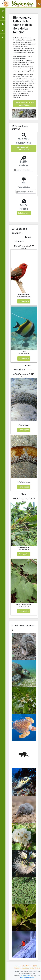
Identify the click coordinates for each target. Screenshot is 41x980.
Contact (37, 968)
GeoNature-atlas (26, 975)
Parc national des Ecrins (27, 977)
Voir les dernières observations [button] (24, 148)
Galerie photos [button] (24, 213)
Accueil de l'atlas (20, 966)
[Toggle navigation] (5, 4)
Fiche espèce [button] (24, 301)
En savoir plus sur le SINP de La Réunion (25, 104)
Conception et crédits (27, 968)
